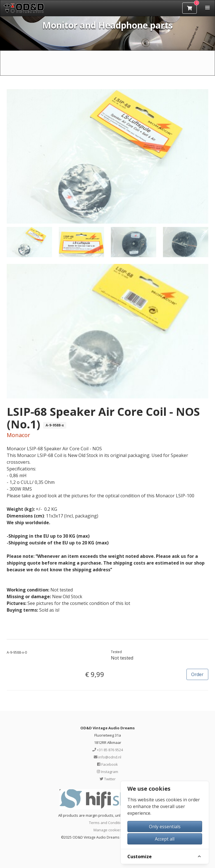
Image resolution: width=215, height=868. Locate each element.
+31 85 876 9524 (108, 750)
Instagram (107, 772)
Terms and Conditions (108, 823)
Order (197, 674)
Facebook (107, 764)
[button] (207, 8)
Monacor (18, 435)
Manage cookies (107, 830)
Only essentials (165, 827)
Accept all (165, 839)
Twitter (108, 779)
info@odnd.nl (107, 757)
